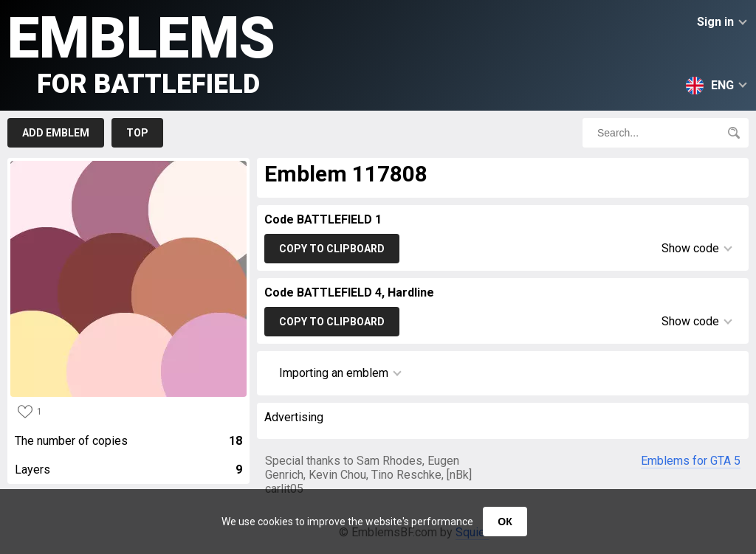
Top (137, 133)
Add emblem (56, 133)
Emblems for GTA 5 (691, 461)
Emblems (141, 52)
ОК (505, 522)
